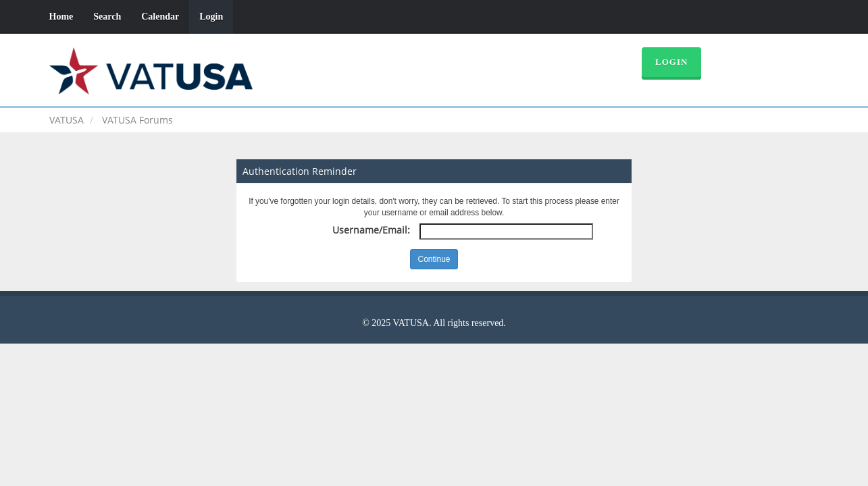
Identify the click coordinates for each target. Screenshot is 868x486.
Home (61, 17)
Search (107, 17)
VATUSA (67, 120)
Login (211, 17)
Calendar (160, 17)
